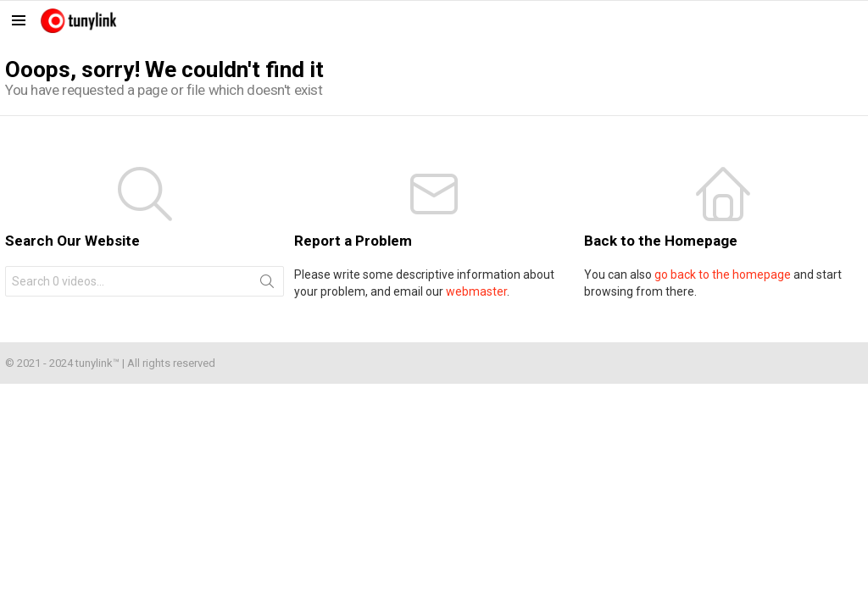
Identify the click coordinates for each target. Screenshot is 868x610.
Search (267, 285)
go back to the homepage (723, 274)
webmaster (476, 291)
